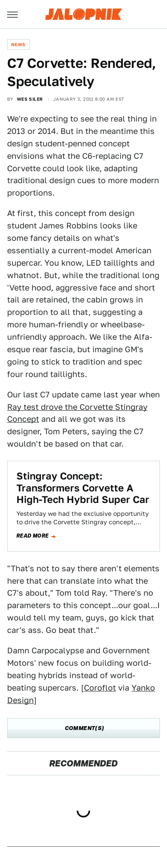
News (18, 44)
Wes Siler (30, 99)
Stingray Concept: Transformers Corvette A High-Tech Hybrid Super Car (83, 488)
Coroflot (100, 688)
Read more (33, 536)
